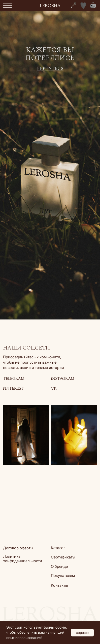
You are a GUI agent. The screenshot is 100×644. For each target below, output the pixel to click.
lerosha (50, 6)
